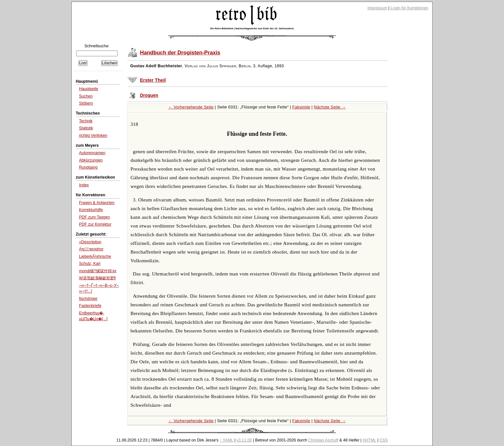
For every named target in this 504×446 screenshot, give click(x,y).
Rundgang (88, 167)
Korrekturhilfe (91, 210)
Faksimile (301, 107)
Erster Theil (153, 80)
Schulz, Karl (90, 264)
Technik (86, 121)
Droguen (149, 95)
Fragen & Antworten (97, 203)
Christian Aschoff (323, 440)
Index (84, 185)
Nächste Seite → (330, 107)
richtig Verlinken (93, 135)
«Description (90, 242)
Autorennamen (92, 153)
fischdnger (88, 299)
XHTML (369, 440)
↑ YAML (226, 440)
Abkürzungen (91, 160)
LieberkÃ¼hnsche (95, 256)
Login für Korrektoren (409, 8)
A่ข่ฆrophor (91, 249)
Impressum (377, 8)
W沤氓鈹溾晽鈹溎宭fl (97, 278)
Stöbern (86, 103)
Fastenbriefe (90, 306)
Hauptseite (89, 89)
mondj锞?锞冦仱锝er (98, 271)
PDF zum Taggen (94, 217)
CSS (384, 440)
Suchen (86, 96)
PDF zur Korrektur (95, 224)
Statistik (86, 128)
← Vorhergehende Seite (191, 107)
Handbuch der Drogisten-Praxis (180, 53)
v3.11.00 (244, 440)
